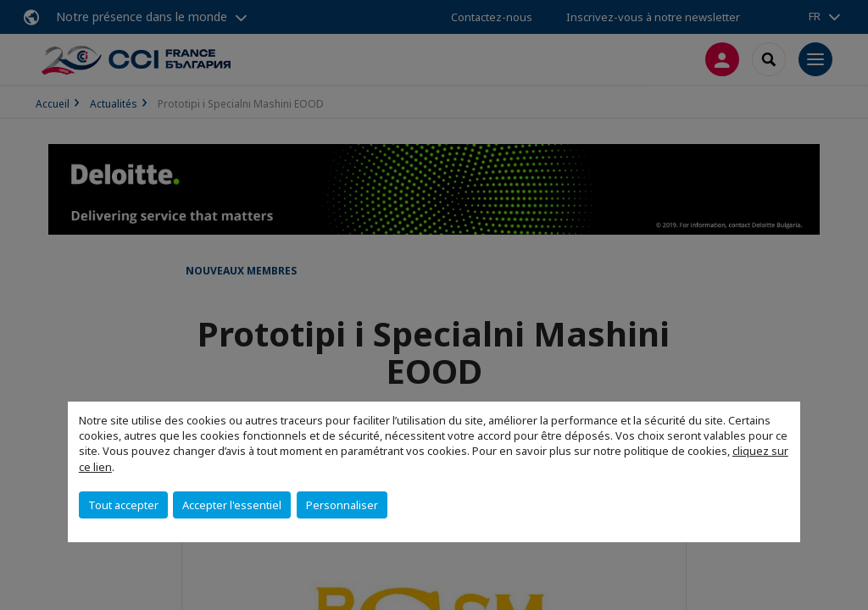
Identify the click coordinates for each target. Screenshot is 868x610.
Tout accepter (123, 505)
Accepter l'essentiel (232, 505)
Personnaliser (342, 505)
